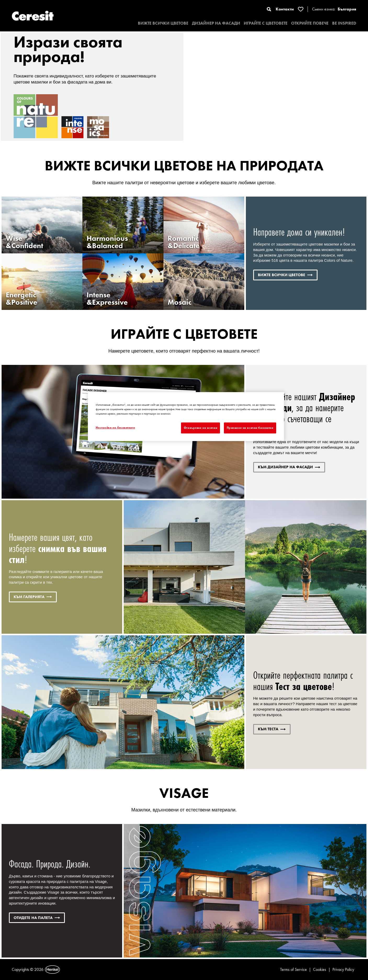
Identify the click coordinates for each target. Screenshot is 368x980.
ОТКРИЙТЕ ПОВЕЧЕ (310, 23)
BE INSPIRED (344, 23)
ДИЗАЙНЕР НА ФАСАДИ (216, 23)
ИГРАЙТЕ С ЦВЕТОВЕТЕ (266, 23)
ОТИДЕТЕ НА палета (37, 918)
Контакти (285, 9)
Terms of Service (293, 969)
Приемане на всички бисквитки (250, 428)
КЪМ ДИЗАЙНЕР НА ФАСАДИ (289, 467)
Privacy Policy (343, 969)
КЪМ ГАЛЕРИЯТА (33, 597)
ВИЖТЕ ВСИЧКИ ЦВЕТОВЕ (163, 23)
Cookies (320, 969)
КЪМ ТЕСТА (272, 729)
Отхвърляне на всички (200, 428)
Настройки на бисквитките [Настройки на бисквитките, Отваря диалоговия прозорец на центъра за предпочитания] (115, 427)
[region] (186, 417)
